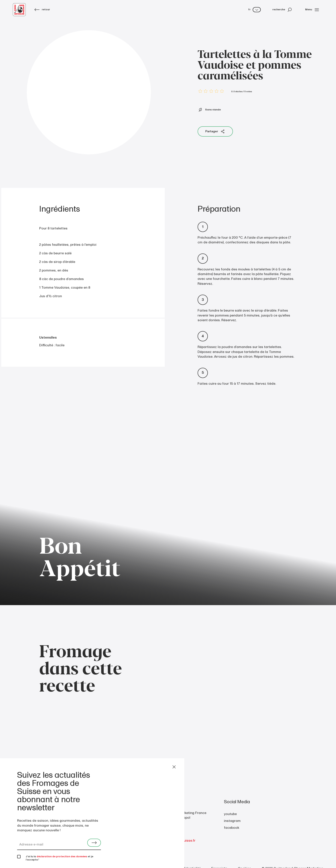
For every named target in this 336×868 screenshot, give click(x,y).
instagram (232, 821)
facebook (232, 828)
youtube (230, 814)
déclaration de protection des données (62, 857)
